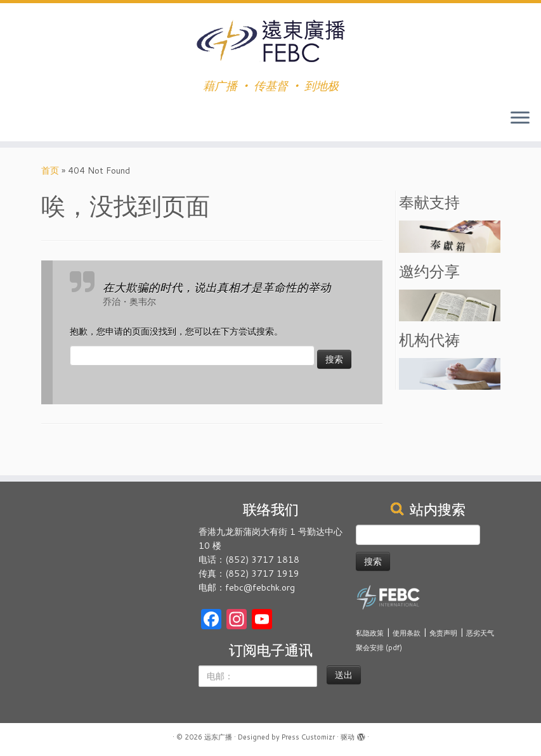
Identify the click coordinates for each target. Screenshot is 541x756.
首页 (50, 170)
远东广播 (218, 737)
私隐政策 (370, 633)
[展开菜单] (520, 119)
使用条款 (407, 633)
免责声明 (443, 633)
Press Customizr (308, 737)
